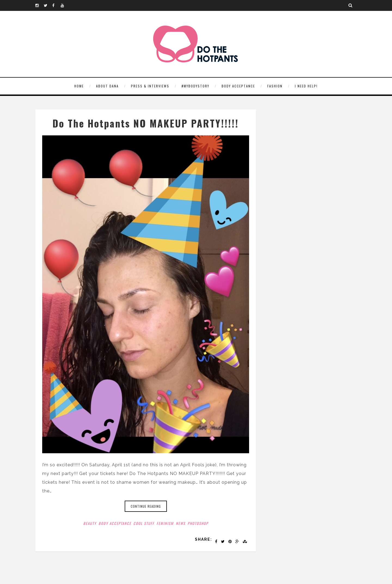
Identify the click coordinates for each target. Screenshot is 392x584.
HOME (79, 86)
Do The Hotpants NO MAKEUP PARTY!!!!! (146, 123)
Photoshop (198, 523)
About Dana (107, 86)
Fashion (275, 86)
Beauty (90, 523)
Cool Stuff (144, 523)
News (181, 523)
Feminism (165, 523)
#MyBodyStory (195, 86)
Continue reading (146, 506)
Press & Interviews (150, 86)
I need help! (306, 86)
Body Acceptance (238, 86)
